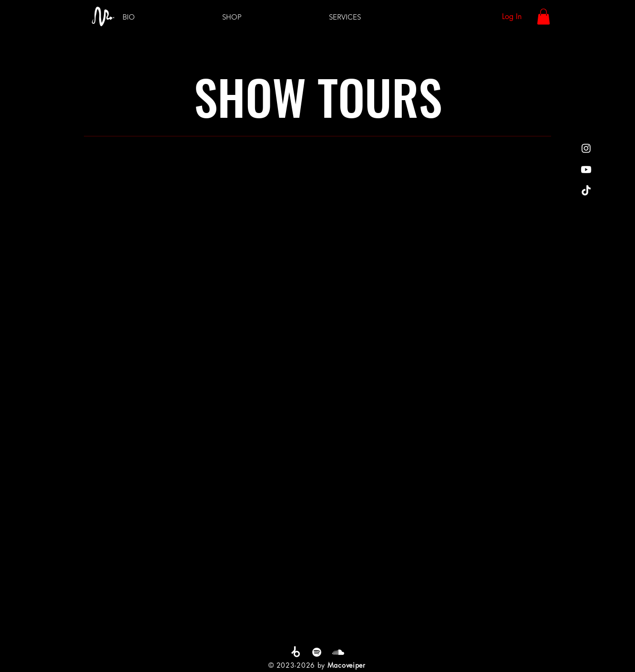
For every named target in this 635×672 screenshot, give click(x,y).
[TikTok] (586, 191)
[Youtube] (586, 170)
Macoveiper (347, 665)
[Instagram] (586, 148)
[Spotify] (317, 652)
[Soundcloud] (338, 652)
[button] (543, 16)
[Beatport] (295, 652)
